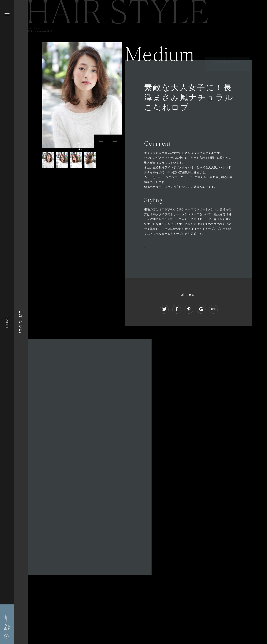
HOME (7, 322)
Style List (21, 322)
